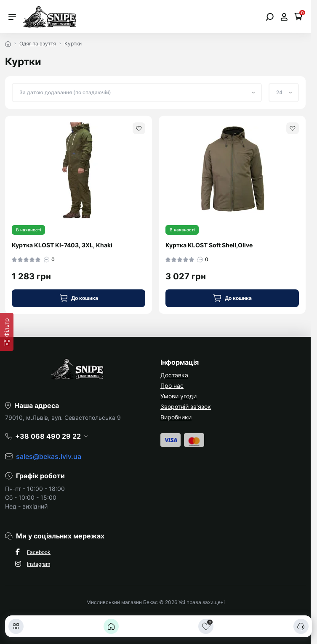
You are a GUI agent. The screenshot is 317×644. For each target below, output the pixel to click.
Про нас (172, 386)
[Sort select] (137, 93)
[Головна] (111, 626)
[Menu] (12, 17)
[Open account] (284, 17)
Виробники (176, 417)
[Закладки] (206, 626)
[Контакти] (301, 626)
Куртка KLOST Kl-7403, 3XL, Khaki (62, 245)
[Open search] (270, 17)
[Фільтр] (7, 332)
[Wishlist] (139, 128)
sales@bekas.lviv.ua (49, 456)
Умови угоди (178, 396)
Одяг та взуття (38, 44)
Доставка (174, 375)
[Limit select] (284, 93)
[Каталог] (16, 626)
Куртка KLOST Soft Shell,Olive (209, 245)
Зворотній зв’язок (186, 407)
